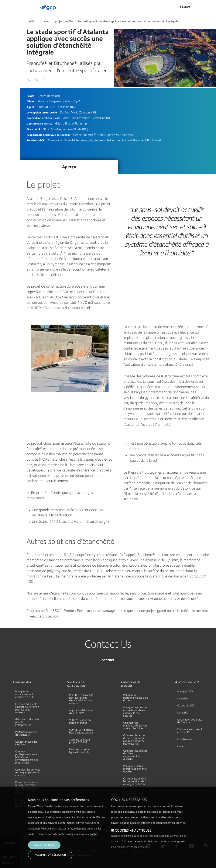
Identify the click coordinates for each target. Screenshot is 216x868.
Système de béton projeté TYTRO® (79, 741)
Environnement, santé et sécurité (190, 731)
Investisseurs (185, 740)
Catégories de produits (131, 684)
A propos (8, 63)
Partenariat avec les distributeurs (26, 734)
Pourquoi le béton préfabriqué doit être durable (135, 769)
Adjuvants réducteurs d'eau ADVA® (81, 712)
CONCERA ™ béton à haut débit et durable (81, 732)
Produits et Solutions (9, 12)
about (47, 22)
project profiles (64, 22)
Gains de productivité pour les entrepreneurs (27, 723)
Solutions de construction (76, 684)
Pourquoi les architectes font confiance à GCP (24, 695)
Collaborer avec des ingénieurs (26, 743)
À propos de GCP (187, 682)
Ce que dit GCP (186, 706)
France (185, 8)
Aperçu (69, 167)
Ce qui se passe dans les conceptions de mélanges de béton (135, 782)
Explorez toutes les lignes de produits (80, 751)
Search (201, 9)
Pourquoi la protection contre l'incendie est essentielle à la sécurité (136, 712)
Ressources (9, 47)
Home (31, 21)
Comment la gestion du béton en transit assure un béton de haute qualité (135, 740)
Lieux (180, 747)
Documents (9, 30)
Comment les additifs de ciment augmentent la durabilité (135, 755)
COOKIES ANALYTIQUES (133, 831)
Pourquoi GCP (185, 692)
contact (108, 660)
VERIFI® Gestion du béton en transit (80, 722)
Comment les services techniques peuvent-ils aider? (28, 773)
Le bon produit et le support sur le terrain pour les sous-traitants (27, 709)
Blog (5, 96)
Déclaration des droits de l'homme (190, 721)
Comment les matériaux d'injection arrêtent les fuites (135, 726)
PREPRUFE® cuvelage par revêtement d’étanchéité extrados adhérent (81, 699)
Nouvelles (183, 699)
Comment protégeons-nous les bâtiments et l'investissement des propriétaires (27, 757)
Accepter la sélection (50, 855)
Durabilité (8, 79)
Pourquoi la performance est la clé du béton (136, 698)
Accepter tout (44, 845)
